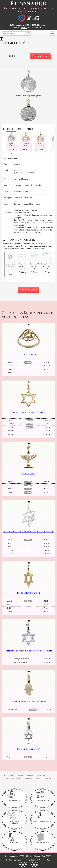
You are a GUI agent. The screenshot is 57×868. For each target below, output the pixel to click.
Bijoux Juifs (40, 776)
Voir (11, 150)
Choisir (22, 272)
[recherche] (29, 33)
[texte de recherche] (13, 33)
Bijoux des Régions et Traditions (21, 776)
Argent (16, 170)
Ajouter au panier (40, 56)
